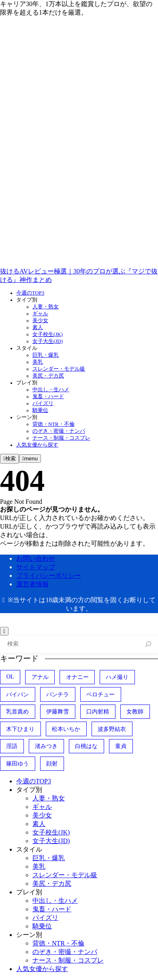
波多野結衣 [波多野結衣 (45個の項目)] (112, 729)
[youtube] (61, 139)
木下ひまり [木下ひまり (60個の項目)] (20, 729)
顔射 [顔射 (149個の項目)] (52, 763)
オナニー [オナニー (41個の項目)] (77, 677)
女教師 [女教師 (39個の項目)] (135, 711)
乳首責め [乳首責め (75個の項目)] (17, 711)
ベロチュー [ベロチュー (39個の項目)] (100, 694)
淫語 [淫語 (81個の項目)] (12, 746)
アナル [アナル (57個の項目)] (40, 677)
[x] (61, 201)
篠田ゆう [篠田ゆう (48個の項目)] (17, 763)
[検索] (148, 644)
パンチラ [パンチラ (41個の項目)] (58, 694)
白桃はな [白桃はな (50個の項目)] (86, 746)
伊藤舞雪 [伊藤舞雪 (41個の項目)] (58, 711)
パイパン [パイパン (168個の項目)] (17, 694)
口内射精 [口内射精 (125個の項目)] (98, 711)
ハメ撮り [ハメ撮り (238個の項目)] (117, 677)
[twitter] (61, 76)
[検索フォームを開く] (10, 459)
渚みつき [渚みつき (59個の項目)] (46, 746)
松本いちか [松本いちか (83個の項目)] (66, 729)
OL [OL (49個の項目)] (10, 676)
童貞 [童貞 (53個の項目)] (121, 746)
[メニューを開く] (30, 459)
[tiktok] (61, 264)
